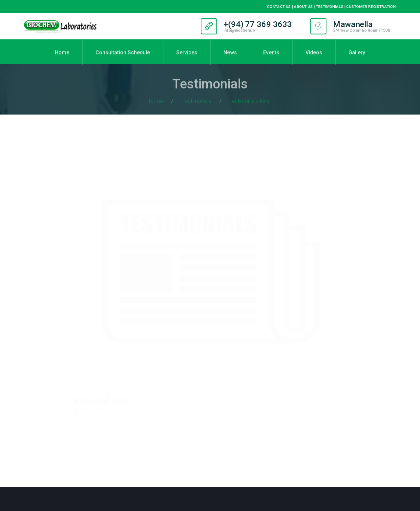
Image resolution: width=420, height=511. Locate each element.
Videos (314, 56)
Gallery (357, 56)
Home (62, 56)
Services (187, 56)
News (230, 56)
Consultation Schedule (123, 56)
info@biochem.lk (239, 30)
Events (271, 56)
